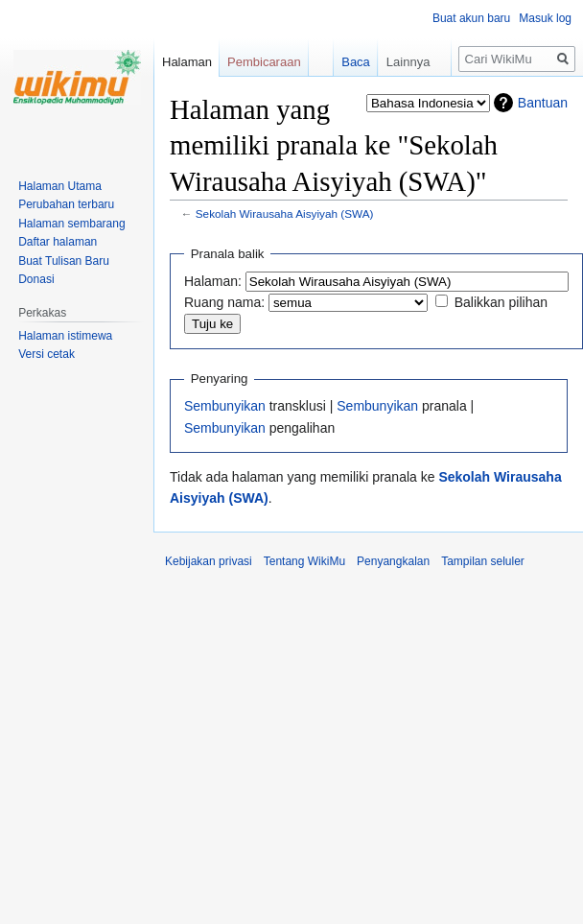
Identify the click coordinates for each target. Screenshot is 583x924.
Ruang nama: (224, 302)
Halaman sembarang (71, 224)
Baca (347, 62)
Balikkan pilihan (501, 302)
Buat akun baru (471, 18)
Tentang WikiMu (304, 561)
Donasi (36, 279)
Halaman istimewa (65, 336)
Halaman (187, 62)
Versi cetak (47, 354)
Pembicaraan (264, 62)
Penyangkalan (393, 561)
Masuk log (545, 18)
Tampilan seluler (483, 561)
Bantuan (543, 103)
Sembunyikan (225, 406)
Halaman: (213, 281)
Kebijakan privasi (209, 561)
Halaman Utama (60, 186)
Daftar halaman (58, 242)
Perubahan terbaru (66, 204)
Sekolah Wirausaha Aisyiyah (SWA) (285, 213)
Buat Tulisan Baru (64, 261)
